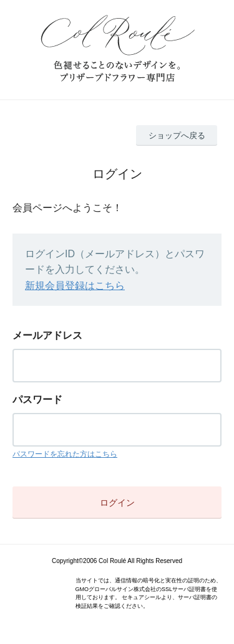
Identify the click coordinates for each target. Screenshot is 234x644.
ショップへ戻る (177, 135)
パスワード (37, 400)
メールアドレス (47, 335)
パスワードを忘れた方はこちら (65, 454)
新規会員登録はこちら (75, 286)
